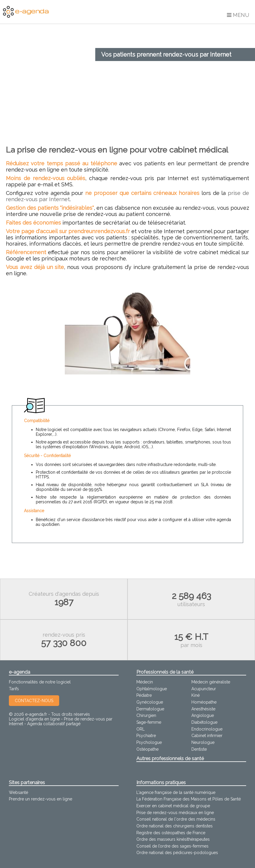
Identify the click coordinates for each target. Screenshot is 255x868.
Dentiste (199, 749)
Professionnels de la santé (165, 672)
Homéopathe (204, 702)
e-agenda (20, 672)
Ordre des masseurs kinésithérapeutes (173, 839)
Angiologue (203, 715)
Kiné (196, 695)
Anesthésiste (203, 709)
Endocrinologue (207, 729)
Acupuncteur (204, 689)
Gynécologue (150, 702)
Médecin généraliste (211, 682)
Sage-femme (149, 722)
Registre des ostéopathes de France (171, 833)
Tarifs (14, 689)
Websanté (18, 792)
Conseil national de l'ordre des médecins (176, 819)
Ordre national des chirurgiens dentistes (175, 826)
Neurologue (203, 742)
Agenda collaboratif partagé (54, 724)
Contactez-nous (34, 701)
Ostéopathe (147, 749)
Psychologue (149, 742)
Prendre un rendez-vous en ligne (41, 799)
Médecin (145, 682)
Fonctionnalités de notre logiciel (40, 682)
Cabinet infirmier (207, 736)
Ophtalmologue (152, 689)
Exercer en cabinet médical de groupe (173, 806)
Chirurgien (146, 715)
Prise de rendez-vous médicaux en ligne (175, 813)
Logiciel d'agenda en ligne (34, 719)
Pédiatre (144, 695)
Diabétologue (204, 722)
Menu (238, 15)
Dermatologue (150, 709)
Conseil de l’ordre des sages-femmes (172, 846)
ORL (141, 729)
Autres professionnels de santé (170, 759)
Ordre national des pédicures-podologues (177, 853)
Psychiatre (146, 736)
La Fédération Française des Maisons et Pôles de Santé (189, 799)
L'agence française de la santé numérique (176, 792)
